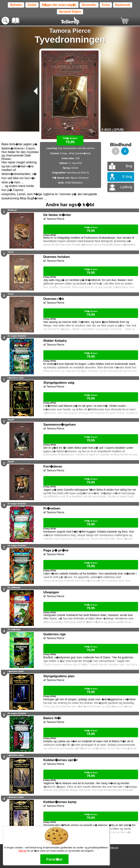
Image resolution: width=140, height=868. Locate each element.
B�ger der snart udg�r (59, 5)
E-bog (127, 176)
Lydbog (126, 187)
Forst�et (54, 859)
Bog (129, 166)
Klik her (23, 851)
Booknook (123, 5)
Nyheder (16, 5)
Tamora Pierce (70, 31)
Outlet (32, 5)
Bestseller (89, 5)
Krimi (106, 5)
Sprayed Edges (70, 12)
